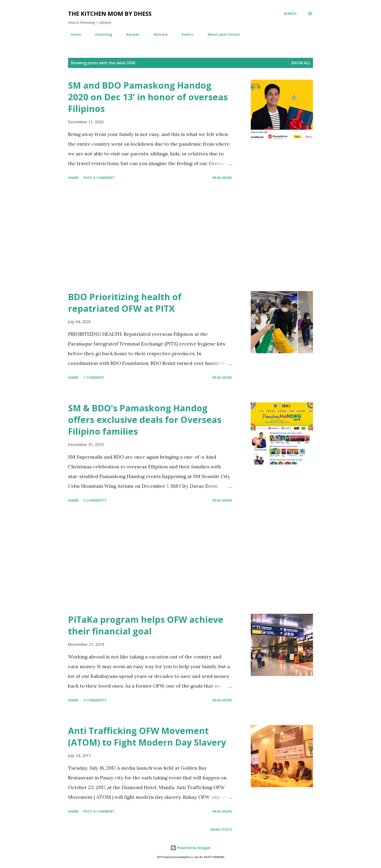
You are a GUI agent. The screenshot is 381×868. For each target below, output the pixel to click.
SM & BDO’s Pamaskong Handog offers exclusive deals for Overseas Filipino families (145, 420)
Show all (301, 63)
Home (73, 34)
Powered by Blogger (190, 848)
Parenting (101, 34)
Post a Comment (99, 178)
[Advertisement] (150, 236)
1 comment (94, 377)
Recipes (130, 34)
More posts (221, 830)
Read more (222, 178)
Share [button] (73, 178)
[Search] (290, 14)
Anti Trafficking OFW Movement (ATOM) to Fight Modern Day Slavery (147, 737)
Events (185, 34)
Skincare (158, 34)
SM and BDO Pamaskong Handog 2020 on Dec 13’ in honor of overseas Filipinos (148, 97)
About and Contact (221, 34)
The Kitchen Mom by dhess (110, 13)
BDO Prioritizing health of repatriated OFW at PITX (125, 303)
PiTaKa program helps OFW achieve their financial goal (146, 625)
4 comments (95, 500)
